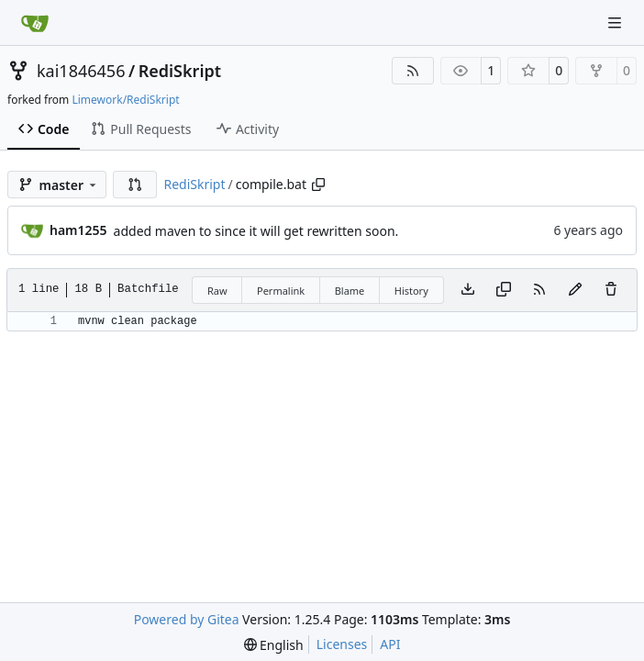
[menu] (274, 645)
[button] (135, 185)
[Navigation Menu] (616, 22)
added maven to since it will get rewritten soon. (256, 231)
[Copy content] (504, 290)
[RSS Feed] (413, 71)
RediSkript (180, 71)
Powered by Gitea (187, 619)
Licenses (342, 644)
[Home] (35, 23)
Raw (217, 291)
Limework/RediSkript (125, 100)
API (390, 644)
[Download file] (468, 290)
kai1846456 (81, 71)
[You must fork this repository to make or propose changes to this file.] (575, 290)
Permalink (281, 291)
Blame (350, 291)
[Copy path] (318, 185)
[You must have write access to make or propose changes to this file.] (611, 290)
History (411, 291)
